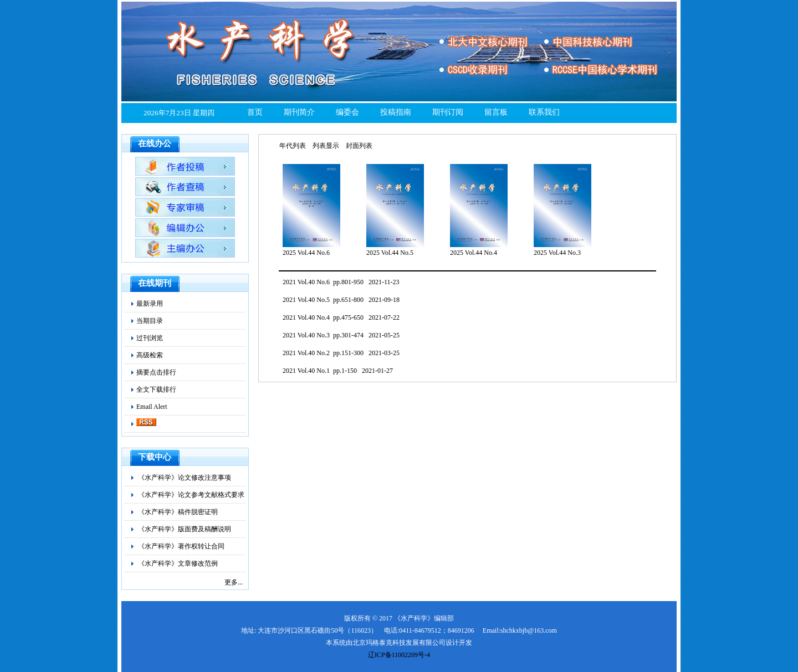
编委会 (347, 112)
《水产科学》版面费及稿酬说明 (185, 529)
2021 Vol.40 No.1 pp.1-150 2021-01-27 (338, 371)
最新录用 (150, 304)
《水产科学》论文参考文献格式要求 (191, 495)
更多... (234, 582)
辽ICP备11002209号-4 (399, 655)
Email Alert (152, 407)
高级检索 (150, 355)
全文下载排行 (156, 389)
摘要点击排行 (156, 372)
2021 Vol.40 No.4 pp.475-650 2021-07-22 (341, 317)
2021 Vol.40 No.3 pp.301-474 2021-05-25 (341, 335)
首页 (255, 112)
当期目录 (150, 321)
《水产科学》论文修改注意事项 (185, 478)
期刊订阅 (448, 112)
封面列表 (359, 146)
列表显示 (326, 146)
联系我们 (544, 112)
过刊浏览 (150, 338)
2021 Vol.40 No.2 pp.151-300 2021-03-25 (341, 353)
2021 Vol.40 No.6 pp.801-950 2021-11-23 (341, 282)
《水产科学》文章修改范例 (178, 563)
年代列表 (293, 146)
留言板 (496, 112)
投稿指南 (396, 112)
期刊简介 (299, 112)
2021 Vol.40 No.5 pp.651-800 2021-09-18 (341, 300)
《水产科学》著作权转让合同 (181, 546)
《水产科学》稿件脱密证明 (178, 512)
